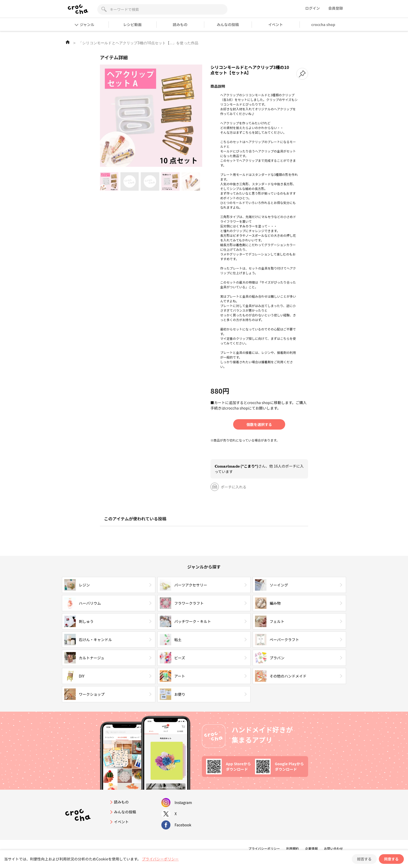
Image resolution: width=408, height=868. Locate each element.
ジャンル (85, 24)
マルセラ (268, 217)
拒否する (364, 859)
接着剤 (266, 362)
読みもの (180, 24)
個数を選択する (259, 424)
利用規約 (293, 848)
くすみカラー (246, 226)
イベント (276, 24)
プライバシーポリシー (264, 848)
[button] (302, 74)
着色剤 (241, 245)
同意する (391, 859)
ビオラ (238, 235)
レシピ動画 (133, 24)
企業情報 (311, 848)
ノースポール (255, 235)
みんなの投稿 (228, 24)
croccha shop (323, 24)
